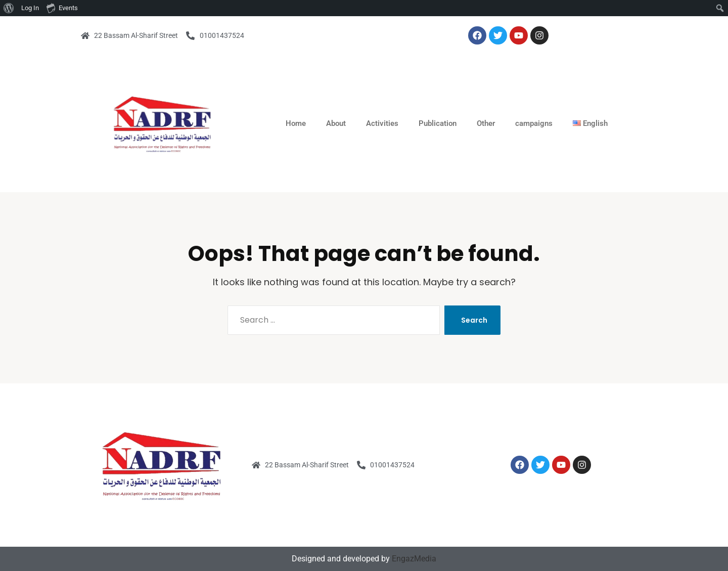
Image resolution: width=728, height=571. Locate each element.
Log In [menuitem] (30, 8)
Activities (382, 123)
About (336, 123)
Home (296, 123)
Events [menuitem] (62, 8)
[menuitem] (9, 8)
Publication (438, 123)
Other (486, 123)
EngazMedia (414, 559)
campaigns (534, 123)
